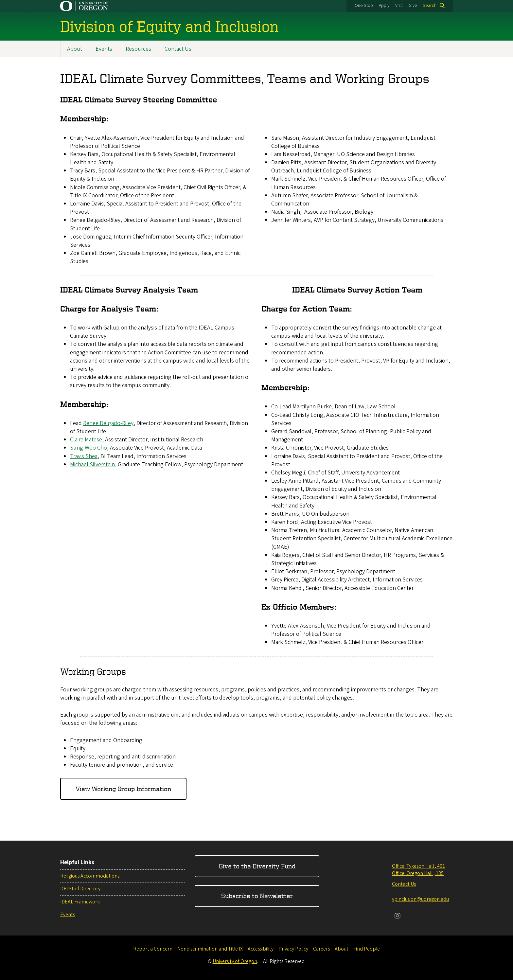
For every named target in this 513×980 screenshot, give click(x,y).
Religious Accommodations (90, 876)
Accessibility (261, 949)
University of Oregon (235, 961)
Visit (399, 6)
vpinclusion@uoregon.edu (420, 899)
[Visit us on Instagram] (398, 917)
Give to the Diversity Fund (257, 866)
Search (430, 6)
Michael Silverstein (92, 464)
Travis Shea (84, 456)
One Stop (364, 6)
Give (413, 6)
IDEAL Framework (80, 902)
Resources (138, 49)
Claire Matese (86, 440)
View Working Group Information (123, 789)
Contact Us (178, 49)
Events (104, 49)
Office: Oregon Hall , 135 (418, 873)
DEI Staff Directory (80, 889)
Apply (384, 6)
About (75, 49)
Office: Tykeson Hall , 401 (418, 866)
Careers (321, 949)
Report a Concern (153, 949)
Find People (367, 949)
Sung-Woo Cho (88, 448)
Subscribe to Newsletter (257, 896)
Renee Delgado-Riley (108, 423)
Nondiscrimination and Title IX (210, 949)
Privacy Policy (293, 949)
